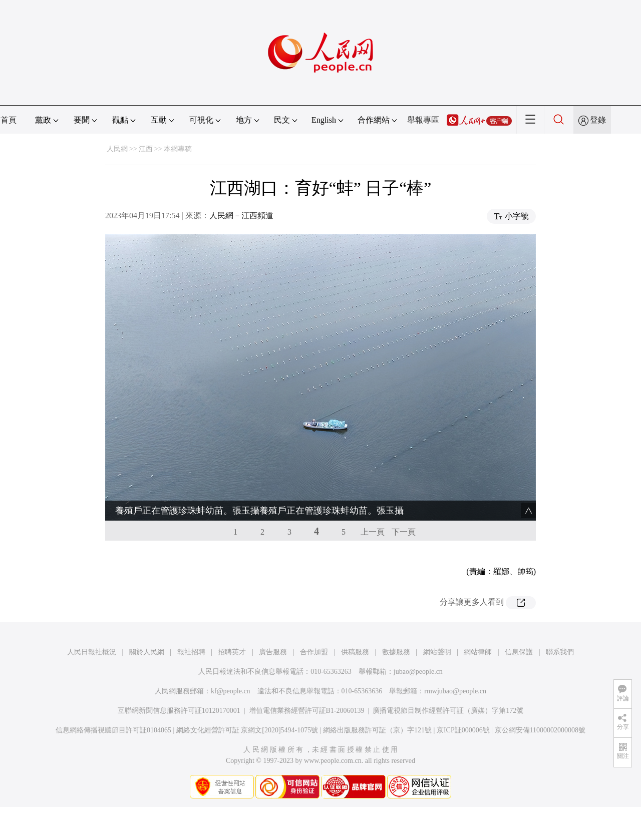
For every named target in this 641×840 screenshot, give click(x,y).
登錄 (598, 120)
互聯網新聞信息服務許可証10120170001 (179, 711)
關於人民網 (147, 652)
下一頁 (404, 532)
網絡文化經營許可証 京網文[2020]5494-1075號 (247, 730)
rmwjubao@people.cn (455, 691)
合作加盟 (314, 652)
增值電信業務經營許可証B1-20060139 (307, 711)
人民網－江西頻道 (241, 216)
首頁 (9, 120)
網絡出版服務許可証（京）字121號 (377, 730)
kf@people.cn (231, 691)
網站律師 (478, 652)
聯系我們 (560, 652)
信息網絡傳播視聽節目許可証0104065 (113, 730)
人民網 (117, 149)
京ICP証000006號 (463, 730)
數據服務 (396, 652)
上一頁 (373, 532)
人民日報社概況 (92, 652)
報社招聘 (191, 652)
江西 (146, 149)
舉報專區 (423, 120)
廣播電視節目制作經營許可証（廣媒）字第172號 (448, 711)
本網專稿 (178, 149)
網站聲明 (437, 652)
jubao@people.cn (418, 672)
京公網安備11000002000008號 (540, 730)
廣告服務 (273, 652)
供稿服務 (355, 652)
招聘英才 (232, 652)
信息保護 (519, 652)
